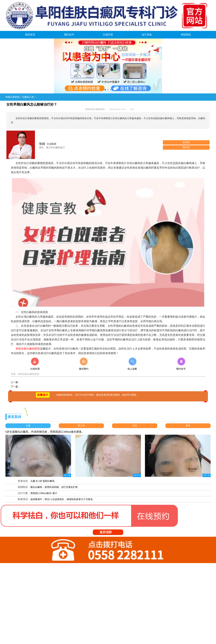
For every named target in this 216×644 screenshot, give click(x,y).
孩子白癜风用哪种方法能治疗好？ (38, 382)
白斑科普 (108, 35)
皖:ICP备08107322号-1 (53, 614)
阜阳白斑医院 (12, 97)
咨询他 (186, 142)
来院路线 (186, 35)
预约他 (186, 147)
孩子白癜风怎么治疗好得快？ (36, 387)
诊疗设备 (147, 35)
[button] (105, 90)
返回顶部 (109, 532)
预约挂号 (69, 35)
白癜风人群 (28, 97)
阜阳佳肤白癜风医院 (29, 374)
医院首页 (30, 35)
